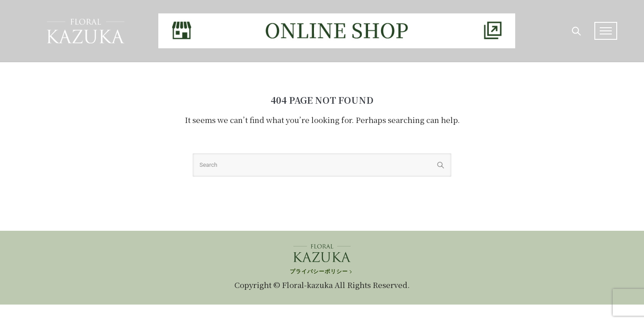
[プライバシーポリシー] (322, 267)
